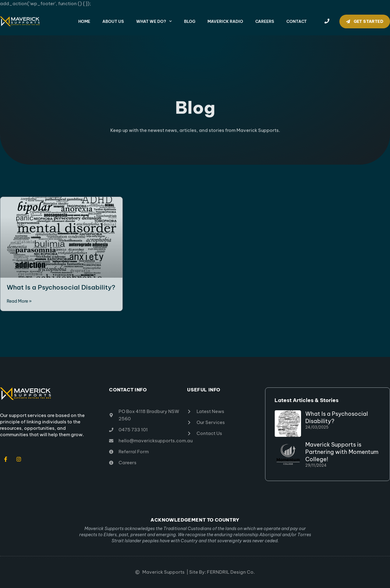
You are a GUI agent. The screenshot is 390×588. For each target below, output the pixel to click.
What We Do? (154, 21)
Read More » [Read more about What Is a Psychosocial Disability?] (19, 301)
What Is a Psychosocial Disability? (61, 287)
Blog (190, 21)
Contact (297, 21)
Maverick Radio (225, 21)
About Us (113, 21)
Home (84, 21)
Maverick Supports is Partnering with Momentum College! (342, 452)
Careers (265, 21)
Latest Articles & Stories (307, 400)
